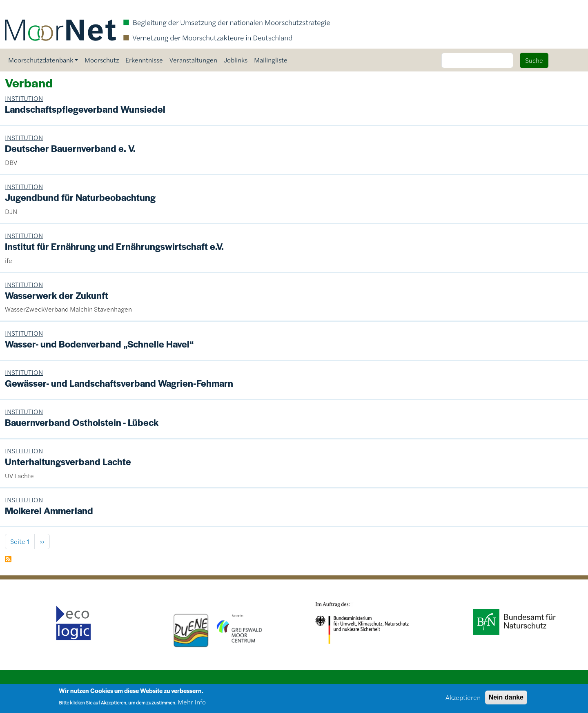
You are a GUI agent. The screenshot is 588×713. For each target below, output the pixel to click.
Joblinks (236, 60)
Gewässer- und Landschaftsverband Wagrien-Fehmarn (119, 383)
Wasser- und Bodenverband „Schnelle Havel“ (99, 344)
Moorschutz (102, 60)
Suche (534, 60)
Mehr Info (192, 704)
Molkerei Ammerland (49, 510)
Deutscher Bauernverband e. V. (70, 148)
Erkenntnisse (144, 60)
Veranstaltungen (193, 60)
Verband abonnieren (8, 559)
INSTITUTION (24, 98)
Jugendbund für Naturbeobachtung (80, 197)
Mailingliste (271, 60)
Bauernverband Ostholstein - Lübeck (82, 422)
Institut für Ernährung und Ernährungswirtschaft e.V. (114, 246)
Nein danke (506, 699)
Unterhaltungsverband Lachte (68, 461)
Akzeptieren (463, 699)
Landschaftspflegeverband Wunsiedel (85, 109)
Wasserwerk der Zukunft (57, 295)
